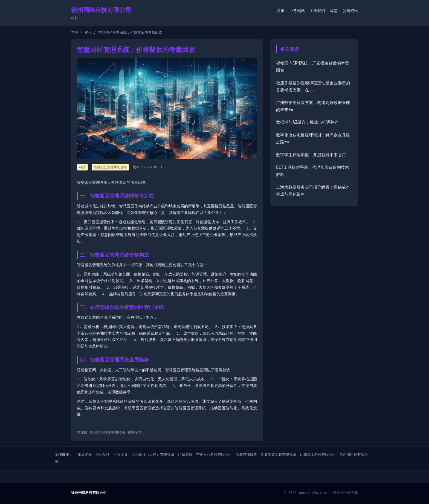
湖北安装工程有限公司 (279, 455)
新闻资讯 (350, 11)
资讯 (88, 32)
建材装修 (85, 455)
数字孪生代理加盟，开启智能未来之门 (311, 155)
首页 (281, 11)
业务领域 (297, 11)
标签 (334, 11)
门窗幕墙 (185, 455)
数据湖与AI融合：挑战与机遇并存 (307, 122)
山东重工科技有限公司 (318, 455)
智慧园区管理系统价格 (110, 167)
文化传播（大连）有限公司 (153, 455)
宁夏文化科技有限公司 (214, 455)
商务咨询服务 (246, 455)
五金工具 (121, 455)
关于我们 (317, 11)
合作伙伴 (103, 455)
